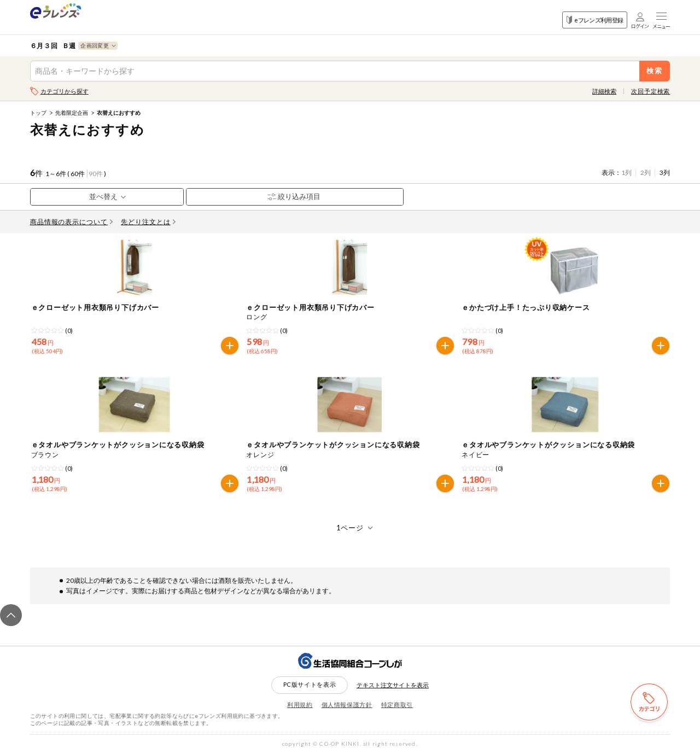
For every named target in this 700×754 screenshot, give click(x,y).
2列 (646, 173)
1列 (626, 173)
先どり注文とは (148, 222)
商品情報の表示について (72, 222)
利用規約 (300, 705)
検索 (655, 71)
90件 (96, 174)
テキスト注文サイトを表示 (393, 685)
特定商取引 (397, 705)
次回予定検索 (651, 91)
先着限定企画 (72, 113)
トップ (38, 113)
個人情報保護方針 (347, 705)
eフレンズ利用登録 (595, 20)
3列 (665, 173)
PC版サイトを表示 (310, 684)
